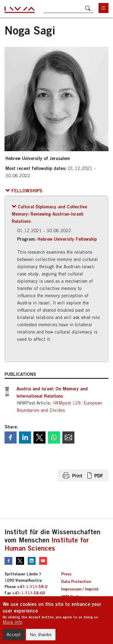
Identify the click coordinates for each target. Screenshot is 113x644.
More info (13, 625)
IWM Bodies (72, 597)
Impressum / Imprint (80, 589)
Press (66, 574)
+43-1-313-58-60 (28, 593)
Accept (14, 638)
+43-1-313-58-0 (32, 587)
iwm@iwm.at (16, 599)
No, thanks (41, 638)
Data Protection (76, 581)
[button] (24, 190)
